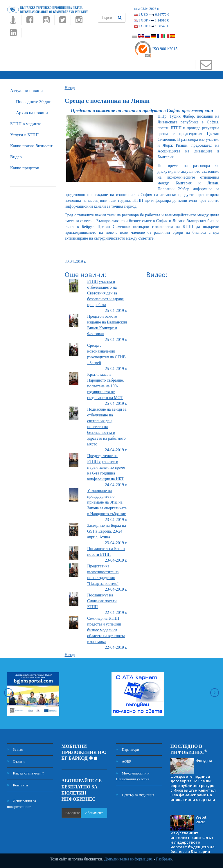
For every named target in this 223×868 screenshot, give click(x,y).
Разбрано (164, 859)
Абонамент (94, 810)
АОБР (124, 759)
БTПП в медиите (26, 121)
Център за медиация (135, 792)
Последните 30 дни (34, 99)
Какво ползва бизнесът (31, 143)
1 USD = (152, 15)
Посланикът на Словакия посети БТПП (102, 598)
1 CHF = (152, 26)
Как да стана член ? (26, 771)
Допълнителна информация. (128, 859)
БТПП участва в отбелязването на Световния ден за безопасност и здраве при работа (105, 291)
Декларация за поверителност (21, 801)
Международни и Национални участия (133, 773)
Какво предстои (25, 165)
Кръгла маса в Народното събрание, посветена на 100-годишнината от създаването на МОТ (105, 383)
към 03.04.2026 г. (147, 9)
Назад (70, 85)
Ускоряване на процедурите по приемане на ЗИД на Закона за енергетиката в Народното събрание (107, 500)
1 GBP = (152, 20)
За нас (15, 747)
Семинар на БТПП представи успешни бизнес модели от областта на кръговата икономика (106, 627)
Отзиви (16, 759)
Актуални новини (26, 88)
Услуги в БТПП (24, 132)
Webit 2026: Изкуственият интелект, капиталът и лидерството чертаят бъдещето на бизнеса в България (193, 832)
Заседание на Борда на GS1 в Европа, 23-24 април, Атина (106, 529)
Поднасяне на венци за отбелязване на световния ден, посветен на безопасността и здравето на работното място (107, 424)
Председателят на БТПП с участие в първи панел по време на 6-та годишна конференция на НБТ (106, 465)
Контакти (17, 782)
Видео (16, 154)
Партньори (127, 747)
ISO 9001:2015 (156, 49)
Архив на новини (32, 110)
